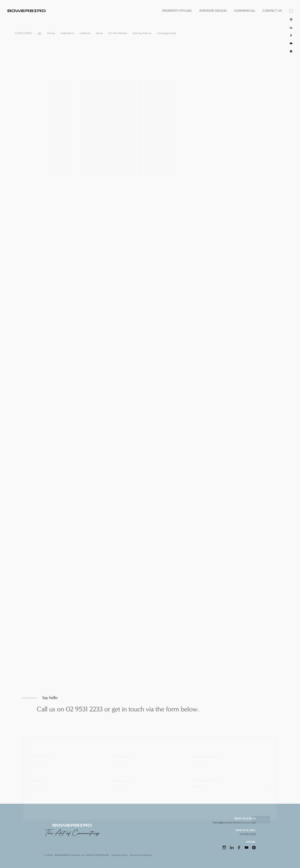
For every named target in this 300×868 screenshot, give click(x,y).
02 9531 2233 (248, 834)
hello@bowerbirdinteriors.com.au (234, 822)
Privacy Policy (120, 855)
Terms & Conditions (141, 855)
